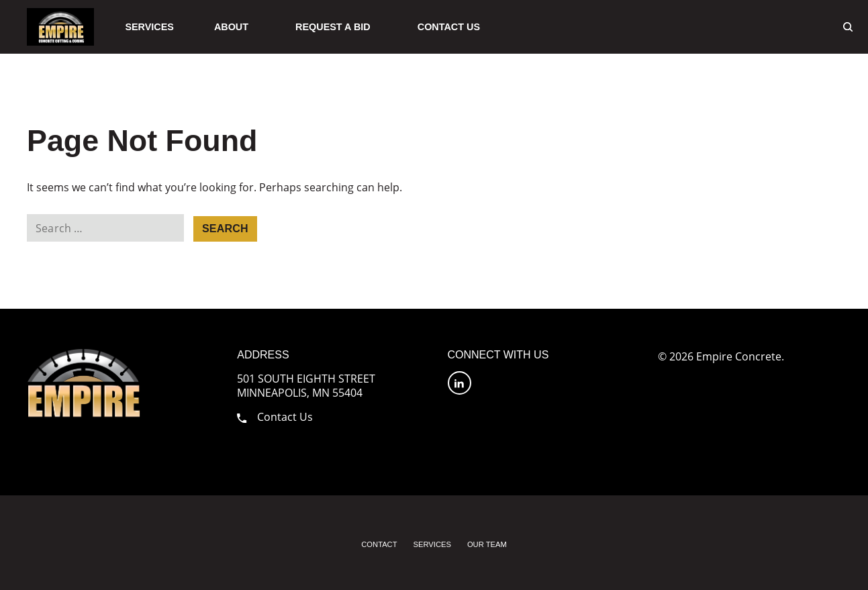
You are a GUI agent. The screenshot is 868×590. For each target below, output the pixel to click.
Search (225, 229)
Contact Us (449, 27)
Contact (379, 544)
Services (149, 27)
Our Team (487, 544)
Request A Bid (333, 27)
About (231, 27)
